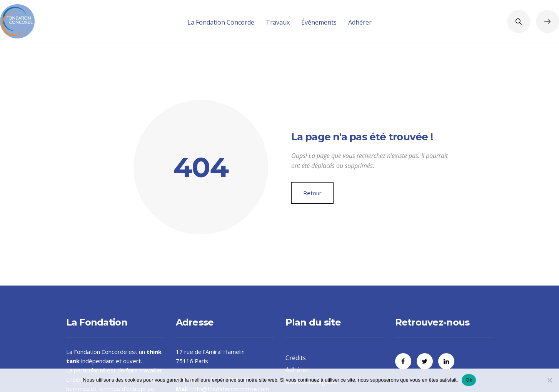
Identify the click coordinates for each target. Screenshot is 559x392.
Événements (319, 22)
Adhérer (360, 22)
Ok (469, 380)
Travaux (278, 22)
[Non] (549, 380)
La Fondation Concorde (221, 22)
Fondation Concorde (100, 352)
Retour (312, 193)
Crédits (296, 358)
